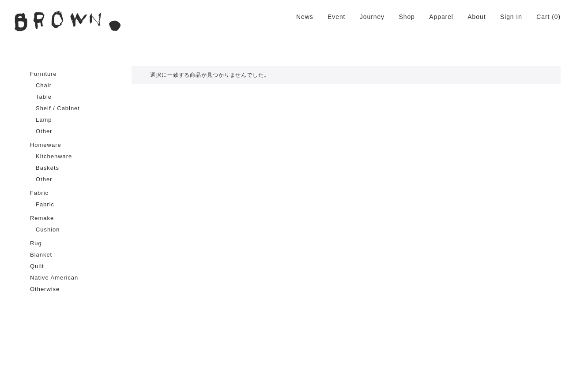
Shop (407, 17)
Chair (44, 85)
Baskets (47, 168)
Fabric (39, 193)
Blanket (41, 255)
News (305, 17)
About (476, 17)
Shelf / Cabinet (58, 108)
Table (44, 97)
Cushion (48, 230)
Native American (54, 278)
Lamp (44, 120)
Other (44, 131)
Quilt (37, 266)
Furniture (43, 74)
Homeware (46, 145)
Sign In (511, 17)
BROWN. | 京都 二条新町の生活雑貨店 (68, 21)
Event (336, 17)
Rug (36, 243)
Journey (372, 17)
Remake (42, 218)
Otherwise (45, 289)
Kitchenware (54, 156)
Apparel (441, 17)
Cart (543, 17)
